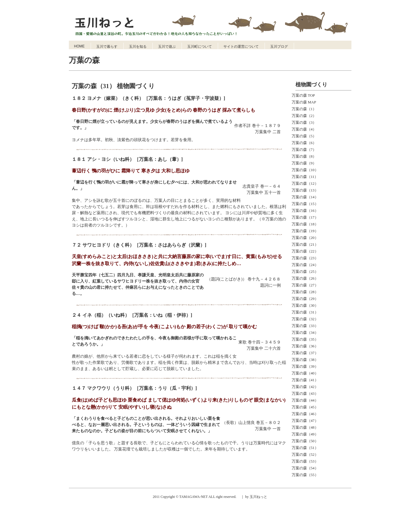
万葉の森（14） (305, 197)
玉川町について (200, 47)
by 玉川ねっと (256, 497)
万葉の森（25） (305, 271)
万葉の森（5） (304, 136)
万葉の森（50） (305, 441)
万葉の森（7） (304, 150)
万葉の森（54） (305, 468)
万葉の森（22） (305, 251)
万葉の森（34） (305, 332)
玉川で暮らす (107, 47)
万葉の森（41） (305, 380)
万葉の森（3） (304, 122)
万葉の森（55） (305, 475)
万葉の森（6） (304, 143)
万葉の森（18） (305, 224)
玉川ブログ (279, 47)
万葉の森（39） (305, 366)
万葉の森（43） (305, 393)
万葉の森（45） (305, 407)
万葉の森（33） (305, 326)
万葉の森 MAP (304, 102)
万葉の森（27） (305, 285)
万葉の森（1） (304, 109)
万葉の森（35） (305, 339)
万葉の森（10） (305, 170)
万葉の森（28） (305, 292)
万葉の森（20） (305, 238)
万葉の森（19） (305, 231)
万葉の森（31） (305, 312)
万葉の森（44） (305, 400)
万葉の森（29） (305, 299)
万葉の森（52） (305, 454)
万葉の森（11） (305, 177)
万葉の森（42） (305, 387)
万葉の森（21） (305, 244)
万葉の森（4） (304, 129)
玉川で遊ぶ (167, 47)
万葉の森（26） (305, 278)
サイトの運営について (241, 47)
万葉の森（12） (305, 183)
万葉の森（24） (305, 265)
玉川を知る (138, 47)
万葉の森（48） (305, 427)
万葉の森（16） (305, 211)
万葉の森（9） (304, 163)
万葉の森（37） (305, 353)
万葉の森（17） (305, 217)
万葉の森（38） (305, 360)
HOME (79, 46)
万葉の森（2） (304, 116)
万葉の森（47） (305, 421)
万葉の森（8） (304, 156)
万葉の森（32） (305, 319)
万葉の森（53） (305, 461)
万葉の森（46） (305, 414)
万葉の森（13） (305, 190)
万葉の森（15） (305, 204)
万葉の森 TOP (303, 95)
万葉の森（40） (305, 373)
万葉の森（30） (305, 305)
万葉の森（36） (305, 346)
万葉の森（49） (305, 434)
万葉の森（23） (305, 258)
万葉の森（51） (305, 448)
